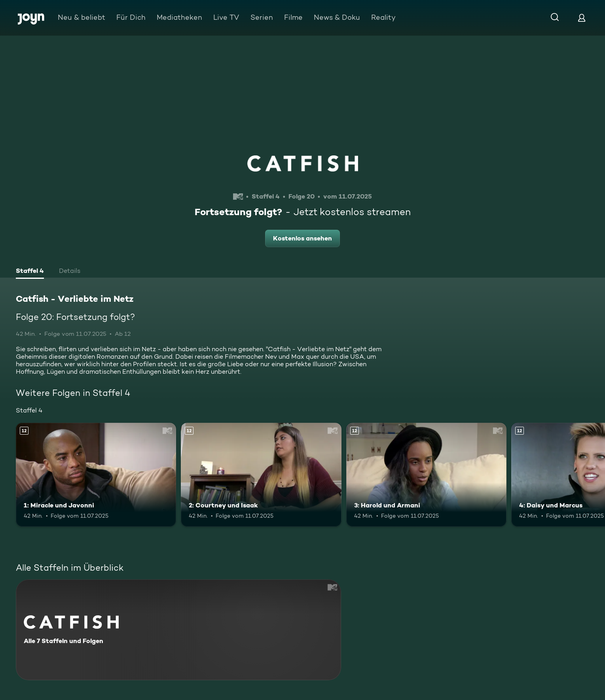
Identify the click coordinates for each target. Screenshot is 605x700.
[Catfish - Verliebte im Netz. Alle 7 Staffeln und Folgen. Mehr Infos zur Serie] (178, 630)
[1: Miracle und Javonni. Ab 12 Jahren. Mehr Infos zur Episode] (96, 475)
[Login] (582, 18)
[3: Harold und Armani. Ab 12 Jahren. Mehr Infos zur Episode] (426, 475)
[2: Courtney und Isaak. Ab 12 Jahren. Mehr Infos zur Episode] (261, 475)
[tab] (30, 272)
